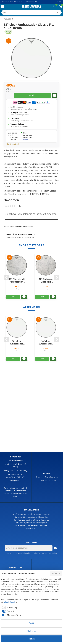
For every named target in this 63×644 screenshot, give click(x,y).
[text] (31, 86)
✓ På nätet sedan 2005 (31, 2)
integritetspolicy (51, 553)
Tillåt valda (31, 631)
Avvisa (32, 623)
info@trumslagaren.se (50, 477)
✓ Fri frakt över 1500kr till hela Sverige (11, 2)
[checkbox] (9, 607)
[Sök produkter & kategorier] (31, 12)
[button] (3, 7)
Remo (25, 140)
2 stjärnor (8, 206)
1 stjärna (6, 206)
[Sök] (58, 12)
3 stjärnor (10, 206)
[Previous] (6, 278)
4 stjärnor (12, 206)
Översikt (56, 573)
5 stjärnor (15, 206)
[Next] (57, 278)
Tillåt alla (31, 639)
